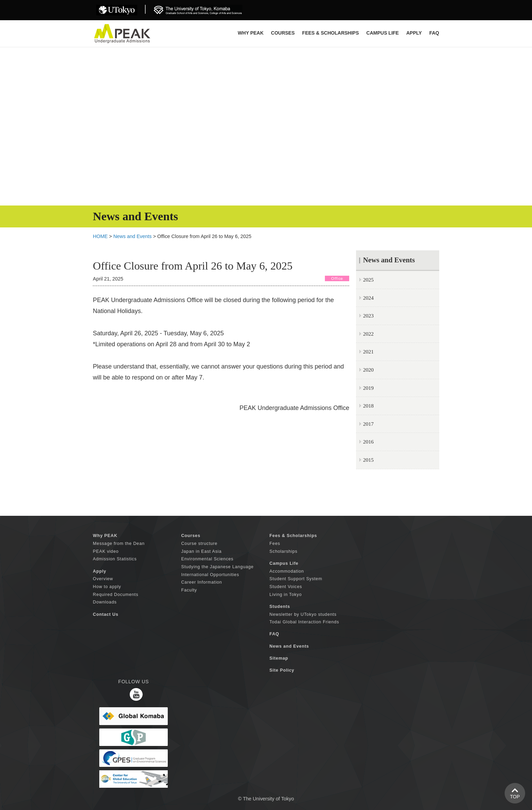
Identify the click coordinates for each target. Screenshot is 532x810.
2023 (368, 316)
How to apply (107, 587)
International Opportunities (210, 575)
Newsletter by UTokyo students (303, 614)
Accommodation (287, 571)
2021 (368, 352)
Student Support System (296, 579)
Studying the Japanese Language (217, 567)
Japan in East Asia (201, 551)
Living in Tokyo (286, 595)
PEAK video (106, 551)
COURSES (283, 33)
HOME (100, 236)
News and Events (132, 236)
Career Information (201, 582)
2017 (368, 424)
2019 (368, 388)
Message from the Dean (119, 544)
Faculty (189, 590)
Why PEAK (251, 33)
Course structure (199, 544)
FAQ (434, 33)
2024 (368, 298)
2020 (368, 370)
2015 (368, 460)
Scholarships (283, 551)
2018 (368, 406)
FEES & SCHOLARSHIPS (331, 33)
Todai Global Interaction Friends (304, 622)
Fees (275, 544)
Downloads (105, 602)
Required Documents (116, 595)
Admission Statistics (115, 559)
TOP (515, 797)
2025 (368, 280)
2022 (368, 334)
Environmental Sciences (207, 559)
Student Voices (286, 587)
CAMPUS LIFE (383, 33)
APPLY (414, 33)
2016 (368, 442)
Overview (103, 579)
